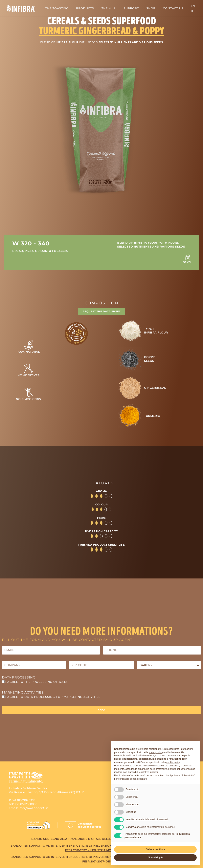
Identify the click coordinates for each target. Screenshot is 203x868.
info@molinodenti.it (33, 809)
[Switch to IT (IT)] (192, 11)
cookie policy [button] (173, 762)
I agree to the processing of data (36, 683)
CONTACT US (173, 8)
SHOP (151, 8)
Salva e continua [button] (156, 849)
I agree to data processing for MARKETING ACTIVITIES (53, 698)
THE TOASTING (57, 8)
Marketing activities (23, 694)
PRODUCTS (85, 8)
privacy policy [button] (156, 752)
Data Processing (19, 678)
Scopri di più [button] (156, 858)
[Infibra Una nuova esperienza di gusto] (21, 8)
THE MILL (109, 8)
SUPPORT (131, 8)
